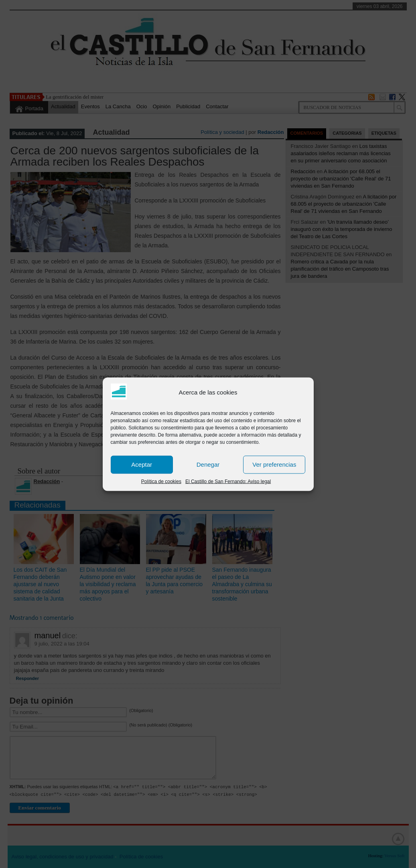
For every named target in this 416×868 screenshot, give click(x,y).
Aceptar (142, 464)
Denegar (208, 464)
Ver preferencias (274, 464)
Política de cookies (161, 481)
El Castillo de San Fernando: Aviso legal (228, 481)
